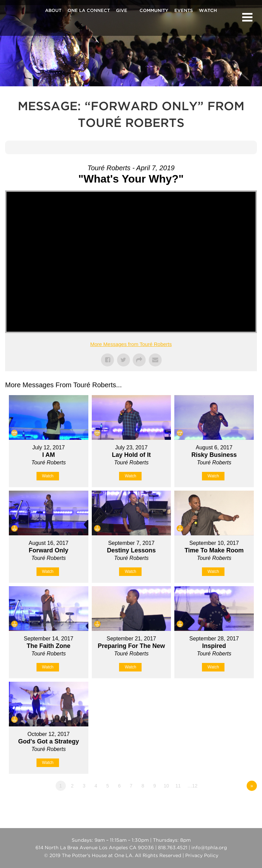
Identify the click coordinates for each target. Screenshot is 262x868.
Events (184, 11)
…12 (192, 786)
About (53, 11)
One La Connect (89, 11)
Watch (208, 11)
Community (154, 11)
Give (122, 11)
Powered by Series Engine (232, 805)
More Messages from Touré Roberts (131, 344)
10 (166, 786)
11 (178, 786)
